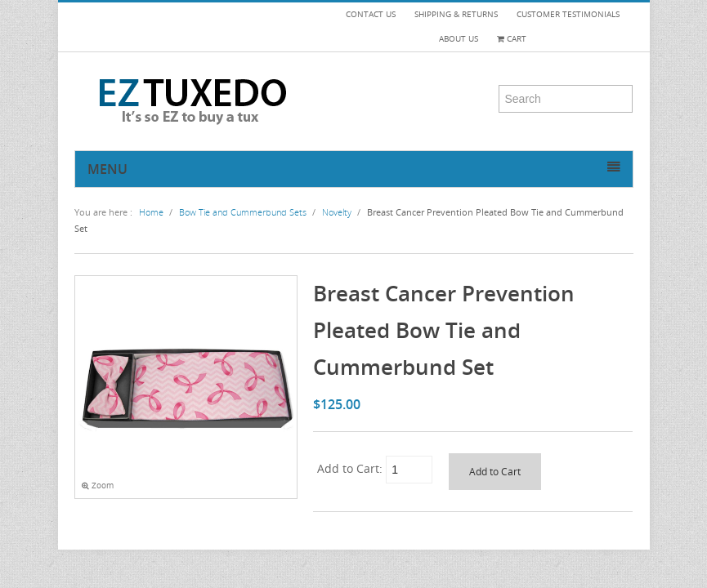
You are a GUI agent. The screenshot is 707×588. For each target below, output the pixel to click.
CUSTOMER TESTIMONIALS (568, 14)
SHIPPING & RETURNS (456, 14)
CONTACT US (371, 14)
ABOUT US (459, 39)
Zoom (98, 486)
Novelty (337, 212)
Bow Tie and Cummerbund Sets (243, 212)
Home (151, 212)
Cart (512, 39)
